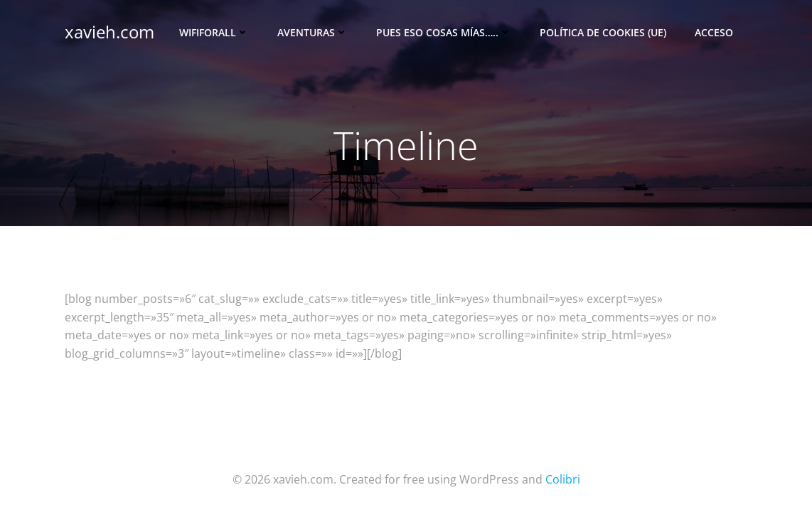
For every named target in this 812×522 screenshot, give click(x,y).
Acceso (714, 32)
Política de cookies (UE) (603, 32)
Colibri (563, 479)
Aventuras (312, 32)
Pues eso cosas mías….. (444, 32)
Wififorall (214, 32)
